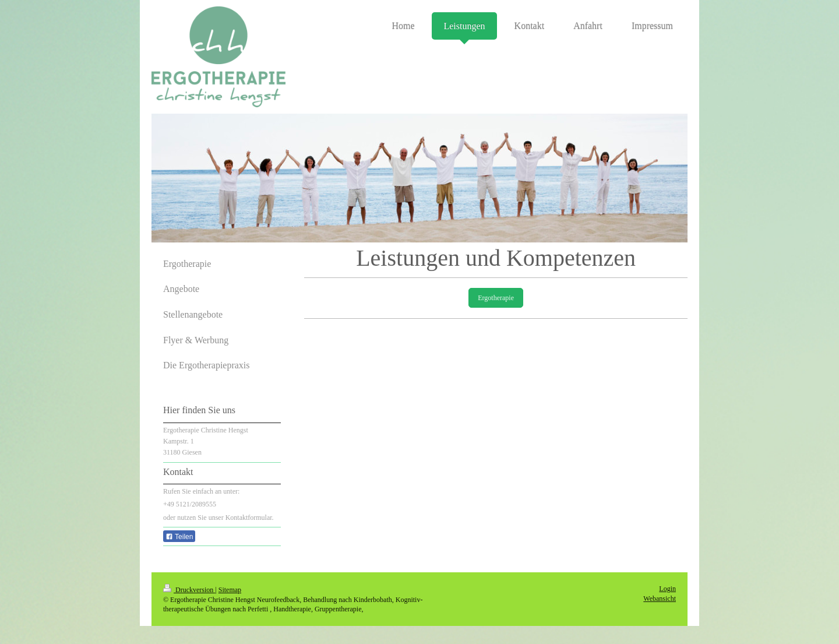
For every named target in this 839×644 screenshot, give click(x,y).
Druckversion (189, 590)
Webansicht (660, 599)
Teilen (179, 537)
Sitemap (230, 590)
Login (667, 589)
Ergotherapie (496, 298)
